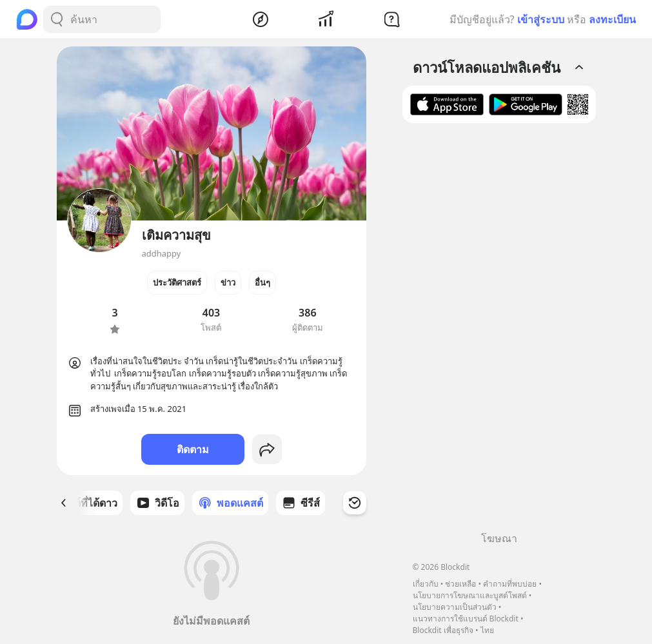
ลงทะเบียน (612, 19)
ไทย (487, 630)
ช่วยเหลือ (460, 584)
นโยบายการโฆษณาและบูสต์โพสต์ (470, 595)
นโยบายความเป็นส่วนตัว (455, 607)
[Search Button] (57, 19)
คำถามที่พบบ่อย (510, 584)
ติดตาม (193, 449)
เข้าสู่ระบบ (541, 19)
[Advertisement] (499, 332)
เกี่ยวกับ (426, 584)
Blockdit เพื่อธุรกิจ (443, 630)
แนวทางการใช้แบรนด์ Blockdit (466, 619)
